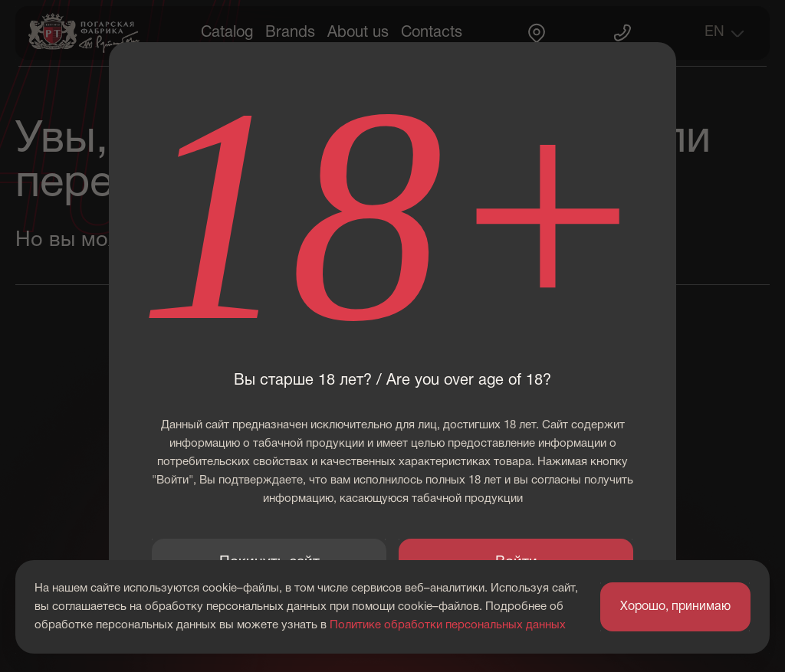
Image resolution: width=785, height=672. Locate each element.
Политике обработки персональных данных (448, 625)
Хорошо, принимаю (675, 607)
